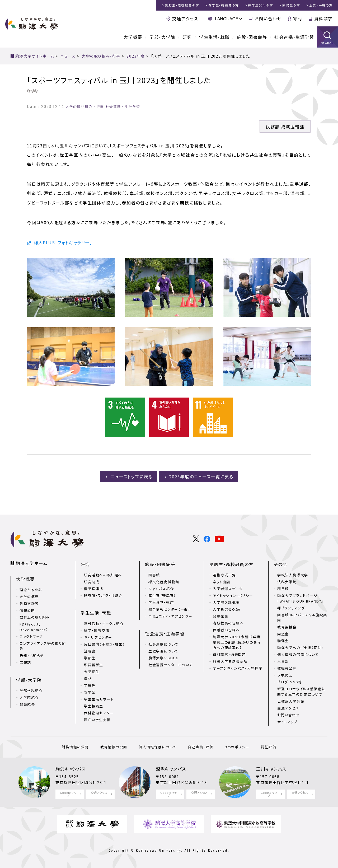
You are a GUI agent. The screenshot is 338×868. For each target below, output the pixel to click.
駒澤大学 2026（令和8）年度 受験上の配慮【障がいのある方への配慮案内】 (237, 642)
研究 (187, 37)
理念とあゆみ (31, 590)
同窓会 (283, 634)
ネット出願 (222, 582)
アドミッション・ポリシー (233, 596)
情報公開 (27, 610)
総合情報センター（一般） (169, 609)
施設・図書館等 (252, 37)
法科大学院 (287, 582)
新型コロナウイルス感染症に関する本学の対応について (301, 692)
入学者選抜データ (228, 589)
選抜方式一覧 (224, 575)
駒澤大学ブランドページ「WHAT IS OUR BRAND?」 (300, 598)
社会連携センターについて (171, 665)
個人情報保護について (158, 747)
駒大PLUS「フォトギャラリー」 (63, 242)
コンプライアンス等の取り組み (43, 646)
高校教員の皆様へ (228, 623)
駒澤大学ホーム (32, 563)
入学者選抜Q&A (227, 609)
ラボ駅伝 (285, 675)
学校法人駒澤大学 (293, 575)
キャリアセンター (98, 637)
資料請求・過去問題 (229, 654)
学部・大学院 (162, 37)
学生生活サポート (99, 699)
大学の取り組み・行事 (85, 107)
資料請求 (323, 18)
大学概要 (133, 37)
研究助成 (92, 582)
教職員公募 (287, 668)
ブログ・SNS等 (290, 682)
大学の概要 (29, 597)
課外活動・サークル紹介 (104, 624)
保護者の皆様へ (226, 630)
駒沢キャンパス (71, 769)
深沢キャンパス (171, 769)
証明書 (90, 651)
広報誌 (25, 662)
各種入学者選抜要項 (230, 661)
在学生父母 (260, 5)
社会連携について (163, 644)
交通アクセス (185, 18)
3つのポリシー (237, 747)
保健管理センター (99, 713)
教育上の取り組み (35, 617)
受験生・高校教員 (182, 5)
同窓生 (291, 5)
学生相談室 (94, 706)
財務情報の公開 (75, 747)
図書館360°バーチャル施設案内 (302, 618)
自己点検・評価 (201, 747)
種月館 (283, 589)
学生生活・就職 (214, 37)
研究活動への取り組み (103, 575)
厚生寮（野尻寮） (162, 596)
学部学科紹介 (31, 691)
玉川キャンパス (271, 769)
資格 (88, 678)
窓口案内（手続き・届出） (104, 644)
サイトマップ (287, 722)
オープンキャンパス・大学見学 (238, 668)
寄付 (298, 18)
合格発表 (220, 616)
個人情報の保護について (298, 654)
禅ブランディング (291, 608)
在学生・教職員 (224, 5)
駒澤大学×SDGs (163, 658)
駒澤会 (283, 641)
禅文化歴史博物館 (164, 582)
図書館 (154, 575)
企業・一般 (321, 5)
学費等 (90, 685)
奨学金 (90, 692)
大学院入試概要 (226, 602)
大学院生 (92, 672)
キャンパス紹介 (161, 589)
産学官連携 (94, 589)
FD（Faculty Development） (34, 627)
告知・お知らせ (32, 655)
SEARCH (328, 43)
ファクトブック (31, 636)
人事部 (283, 661)
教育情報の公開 (114, 747)
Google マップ (68, 794)
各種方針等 (29, 603)
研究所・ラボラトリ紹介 (103, 596)
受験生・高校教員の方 (231, 564)
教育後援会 (287, 627)
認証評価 (269, 747)
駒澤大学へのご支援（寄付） (301, 648)
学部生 (90, 658)
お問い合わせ (268, 18)
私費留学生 (94, 665)
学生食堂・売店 (161, 602)
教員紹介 (27, 704)
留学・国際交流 (97, 630)
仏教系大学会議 (291, 701)
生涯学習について (163, 651)
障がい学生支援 (97, 720)
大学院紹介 (29, 697)
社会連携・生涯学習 (294, 37)
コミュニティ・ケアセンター (170, 616)
